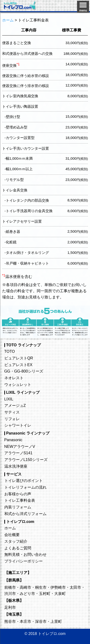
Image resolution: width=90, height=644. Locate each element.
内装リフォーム (18, 507)
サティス (12, 412)
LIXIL (9, 399)
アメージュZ (15, 405)
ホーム (10, 528)
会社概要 (12, 535)
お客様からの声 (18, 494)
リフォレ (12, 419)
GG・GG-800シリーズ (24, 371)
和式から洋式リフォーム (25, 514)
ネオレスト (14, 378)
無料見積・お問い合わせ (25, 554)
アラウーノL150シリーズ (26, 460)
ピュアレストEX (18, 365)
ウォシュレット (18, 384)
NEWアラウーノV (20, 446)
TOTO (10, 351)
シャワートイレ (18, 425)
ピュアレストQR (19, 358)
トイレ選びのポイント (24, 480)
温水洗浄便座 (16, 466)
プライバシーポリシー (24, 561)
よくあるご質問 (18, 548)
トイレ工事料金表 (20, 500)
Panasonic (13, 440)
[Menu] (83, 7)
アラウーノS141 (18, 453)
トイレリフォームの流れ (25, 487)
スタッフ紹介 (16, 541)
